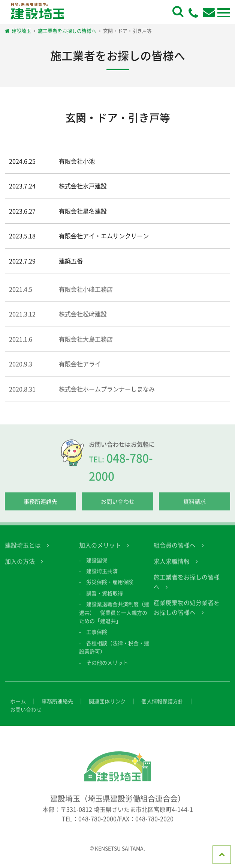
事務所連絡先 (40, 507)
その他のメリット (107, 668)
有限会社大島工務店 (86, 344)
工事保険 (97, 638)
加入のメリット (100, 551)
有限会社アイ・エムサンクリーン (104, 236)
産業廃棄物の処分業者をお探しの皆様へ (187, 613)
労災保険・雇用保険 (110, 588)
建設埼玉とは (23, 551)
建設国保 (97, 566)
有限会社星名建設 (83, 211)
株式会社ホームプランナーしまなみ (107, 394)
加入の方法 (20, 567)
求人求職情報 (172, 567)
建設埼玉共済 (102, 576)
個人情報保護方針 (162, 707)
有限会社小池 (77, 161)
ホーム (18, 707)
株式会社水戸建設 (83, 186)
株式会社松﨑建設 (83, 319)
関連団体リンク (107, 707)
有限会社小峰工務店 (86, 295)
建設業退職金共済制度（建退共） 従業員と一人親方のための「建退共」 (114, 618)
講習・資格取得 (105, 599)
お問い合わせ (118, 507)
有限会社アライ (80, 370)
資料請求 (195, 507)
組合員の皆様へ (175, 551)
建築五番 (71, 261)
